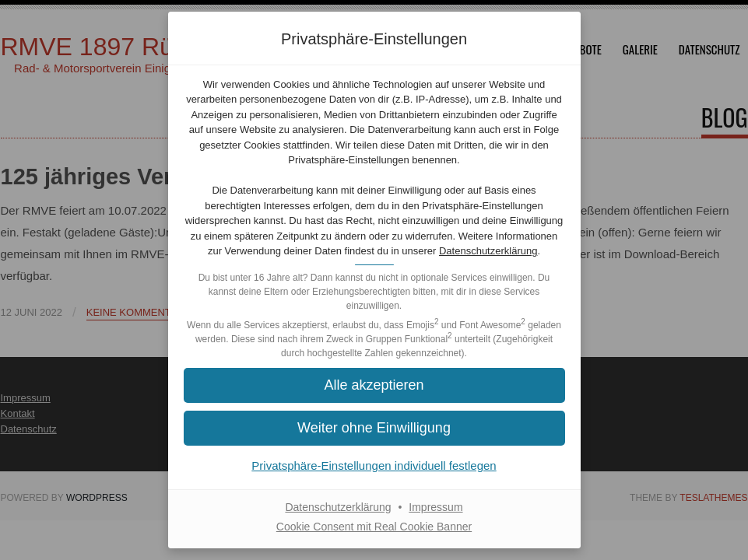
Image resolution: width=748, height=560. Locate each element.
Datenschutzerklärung (488, 251)
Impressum (435, 507)
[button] (374, 385)
